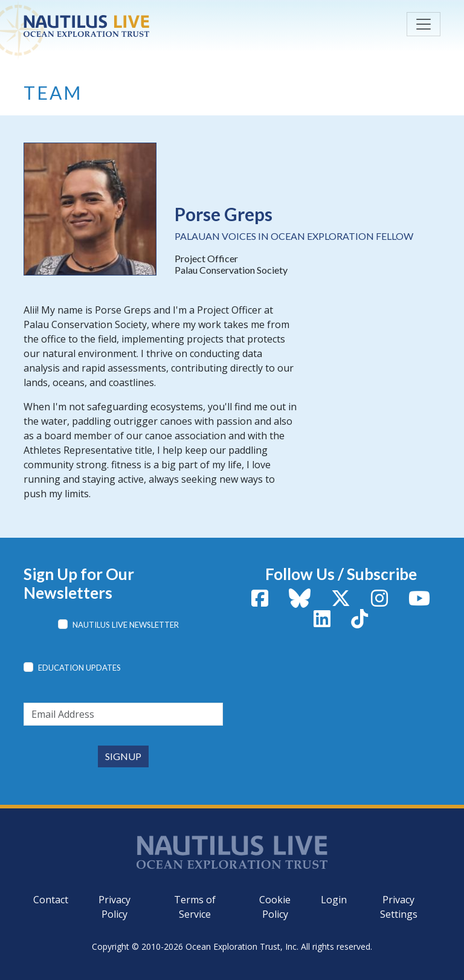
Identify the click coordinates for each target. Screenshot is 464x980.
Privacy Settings (399, 907)
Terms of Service (195, 907)
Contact (51, 900)
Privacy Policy (114, 907)
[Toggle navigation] (424, 24)
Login (334, 900)
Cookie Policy (275, 907)
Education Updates (79, 668)
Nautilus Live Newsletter (126, 625)
